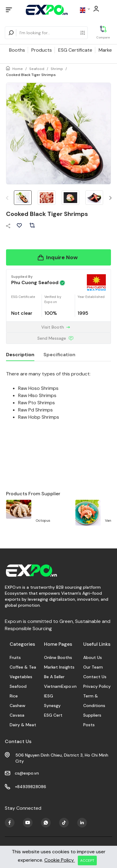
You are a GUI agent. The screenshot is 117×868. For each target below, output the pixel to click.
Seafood (37, 69)
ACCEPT (87, 860)
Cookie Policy (60, 860)
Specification (59, 355)
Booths (17, 50)
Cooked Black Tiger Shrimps (31, 75)
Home (18, 69)
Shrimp (57, 69)
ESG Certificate (75, 50)
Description (20, 355)
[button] (111, 198)
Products (42, 50)
